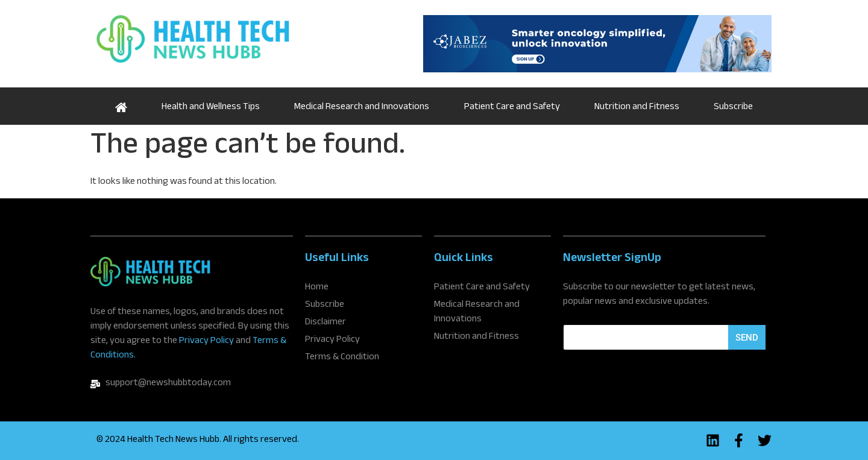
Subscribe (733, 108)
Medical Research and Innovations (362, 108)
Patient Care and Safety (512, 108)
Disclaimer (325, 323)
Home (121, 106)
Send (747, 338)
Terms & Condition (342, 358)
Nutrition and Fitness (637, 108)
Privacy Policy (206, 342)
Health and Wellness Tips (211, 108)
